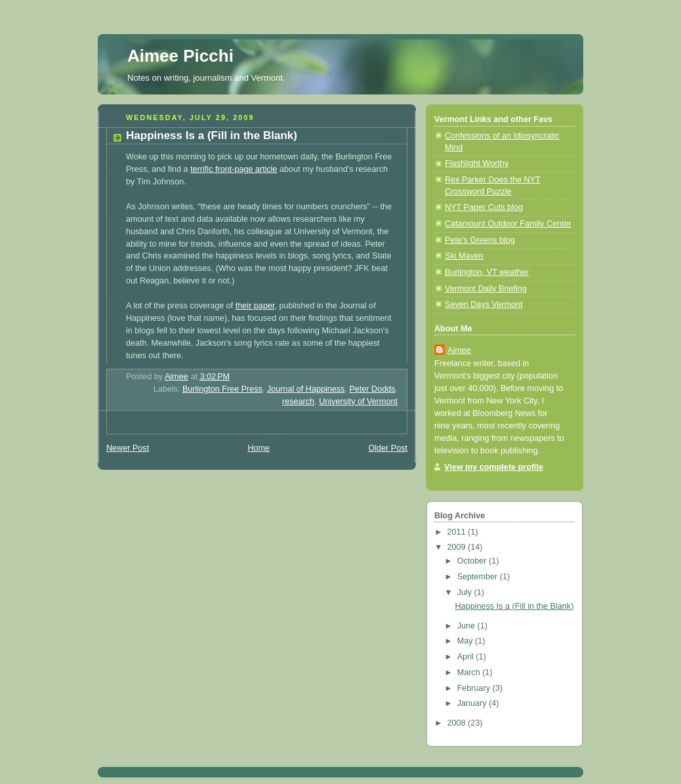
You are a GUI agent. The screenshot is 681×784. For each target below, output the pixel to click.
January (473, 703)
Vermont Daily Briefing (486, 289)
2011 (458, 532)
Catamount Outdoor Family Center (508, 224)
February (475, 688)
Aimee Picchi (180, 56)
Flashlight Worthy (477, 163)
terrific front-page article (234, 169)
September (479, 577)
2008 (458, 723)
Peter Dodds (372, 389)
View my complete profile (494, 467)
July (466, 592)
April (467, 657)
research (298, 402)
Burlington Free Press (222, 389)
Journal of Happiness (306, 389)
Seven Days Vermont (484, 304)
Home (258, 448)
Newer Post (128, 448)
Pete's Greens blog (480, 240)
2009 (458, 547)
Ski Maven (464, 256)
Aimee (459, 350)
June (467, 626)
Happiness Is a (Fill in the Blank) (515, 606)
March (470, 672)
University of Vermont (358, 402)
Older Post (388, 448)
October (473, 561)
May (466, 641)
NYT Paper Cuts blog (484, 207)
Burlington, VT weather (487, 272)
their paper (255, 306)
